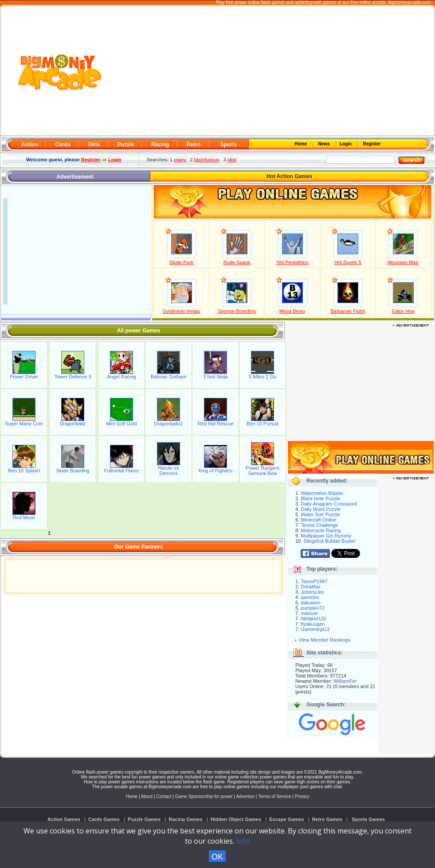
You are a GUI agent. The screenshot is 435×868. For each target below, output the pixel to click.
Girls (94, 144)
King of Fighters (215, 471)
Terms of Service (275, 796)
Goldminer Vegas (181, 311)
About (147, 796)
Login (346, 144)
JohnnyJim (312, 592)
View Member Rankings (325, 640)
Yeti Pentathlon (292, 262)
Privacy (302, 796)
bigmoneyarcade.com (409, 2)
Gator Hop (403, 311)
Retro (194, 144)
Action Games (64, 819)
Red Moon (24, 518)
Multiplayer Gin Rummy (326, 536)
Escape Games (286, 819)
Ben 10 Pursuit (263, 424)
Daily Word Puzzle (321, 509)
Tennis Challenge (319, 525)
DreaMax (311, 587)
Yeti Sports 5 (348, 262)
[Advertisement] (268, 71)
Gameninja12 (315, 629)
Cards (63, 144)
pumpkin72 (313, 608)
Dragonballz (73, 424)
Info (243, 841)
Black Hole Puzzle (320, 498)
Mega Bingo (292, 311)
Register (371, 144)
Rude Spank (237, 262)
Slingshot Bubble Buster (329, 541)
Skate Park (181, 262)
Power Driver (24, 377)
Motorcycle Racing (321, 530)
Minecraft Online (318, 520)
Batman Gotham (169, 377)
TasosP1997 (314, 581)
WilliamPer (345, 681)
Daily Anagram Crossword (329, 504)
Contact (164, 796)
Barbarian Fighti (348, 311)
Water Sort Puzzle (320, 514)
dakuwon (310, 603)
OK (217, 857)
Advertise (245, 796)
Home (302, 144)
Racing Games (185, 819)
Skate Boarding (72, 471)
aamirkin (310, 597)
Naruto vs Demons (168, 471)
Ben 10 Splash (24, 471)
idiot (232, 160)
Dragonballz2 (169, 424)
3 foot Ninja (216, 377)
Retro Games (327, 819)
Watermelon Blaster (322, 493)
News (325, 144)
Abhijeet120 (314, 619)
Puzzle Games (144, 819)
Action (29, 144)
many (180, 160)
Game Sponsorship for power (204, 796)
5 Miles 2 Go (263, 377)
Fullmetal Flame (121, 471)
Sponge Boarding (237, 311)
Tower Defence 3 (73, 377)
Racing (160, 144)
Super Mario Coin (24, 424)
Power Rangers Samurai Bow (263, 471)
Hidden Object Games (236, 819)
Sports (228, 144)
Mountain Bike (403, 262)
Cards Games (104, 819)
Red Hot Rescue (216, 424)
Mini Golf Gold (121, 424)
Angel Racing (121, 377)
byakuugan (313, 624)
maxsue (309, 613)
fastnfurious (207, 160)
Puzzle (126, 144)
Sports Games (368, 819)
